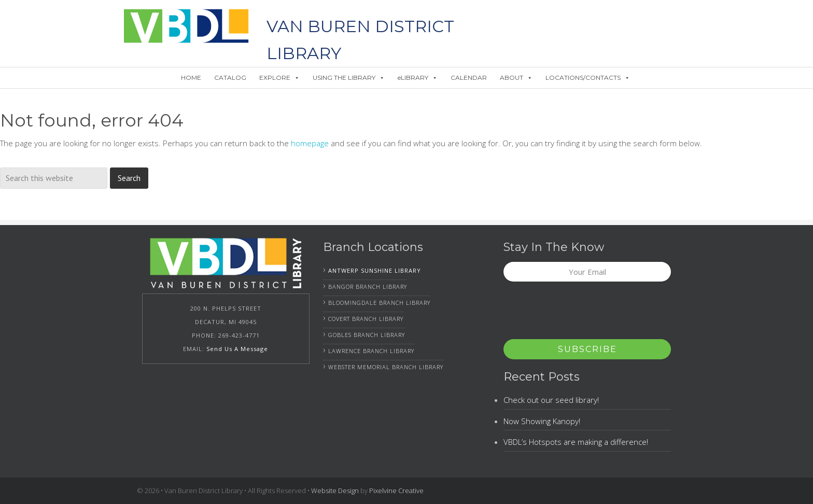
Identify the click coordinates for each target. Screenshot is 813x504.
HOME (191, 78)
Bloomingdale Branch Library (379, 303)
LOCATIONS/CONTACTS (588, 78)
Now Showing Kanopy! (542, 421)
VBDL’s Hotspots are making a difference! (576, 442)
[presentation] (582, 314)
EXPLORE (279, 78)
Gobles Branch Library (367, 335)
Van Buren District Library (186, 26)
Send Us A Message (237, 349)
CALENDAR (469, 78)
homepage (310, 143)
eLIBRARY (418, 78)
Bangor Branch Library (368, 286)
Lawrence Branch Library (371, 351)
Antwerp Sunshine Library (375, 270)
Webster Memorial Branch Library (386, 367)
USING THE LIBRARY (349, 78)
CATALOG (230, 78)
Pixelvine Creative (396, 491)
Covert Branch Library (366, 319)
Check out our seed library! (551, 400)
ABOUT (516, 78)
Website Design (335, 491)
